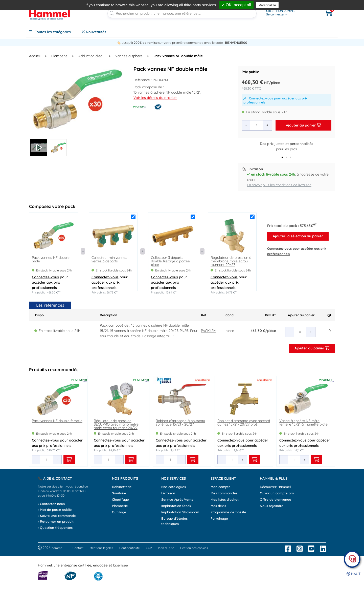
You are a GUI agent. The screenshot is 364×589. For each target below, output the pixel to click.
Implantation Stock (176, 506)
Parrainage (219, 518)
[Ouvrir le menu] (290, 13)
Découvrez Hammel (275, 487)
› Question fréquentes (55, 528)
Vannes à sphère (129, 56)
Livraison (168, 493)
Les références (50, 305)
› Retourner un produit (56, 521)
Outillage (119, 512)
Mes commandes (224, 493)
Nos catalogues (174, 487)
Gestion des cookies (194, 548)
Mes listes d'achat (225, 499)
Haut (354, 574)
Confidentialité (130, 548)
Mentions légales (101, 548)
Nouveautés (94, 32)
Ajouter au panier (303, 125)
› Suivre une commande (57, 516)
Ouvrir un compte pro (277, 493)
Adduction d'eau (91, 56)
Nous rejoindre (272, 506)
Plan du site (166, 548)
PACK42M (209, 331)
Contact (78, 548)
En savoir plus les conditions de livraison (279, 185)
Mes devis (218, 506)
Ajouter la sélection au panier (298, 236)
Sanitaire (119, 493)
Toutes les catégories (50, 32)
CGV (149, 548)
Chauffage (120, 499)
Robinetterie (122, 487)
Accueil (35, 56)
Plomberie (59, 56)
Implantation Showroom (180, 512)
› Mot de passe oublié (55, 510)
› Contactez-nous (51, 504)
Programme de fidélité (228, 512)
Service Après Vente (177, 499)
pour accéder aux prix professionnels (275, 100)
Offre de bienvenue (276, 499)
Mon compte (221, 487)
